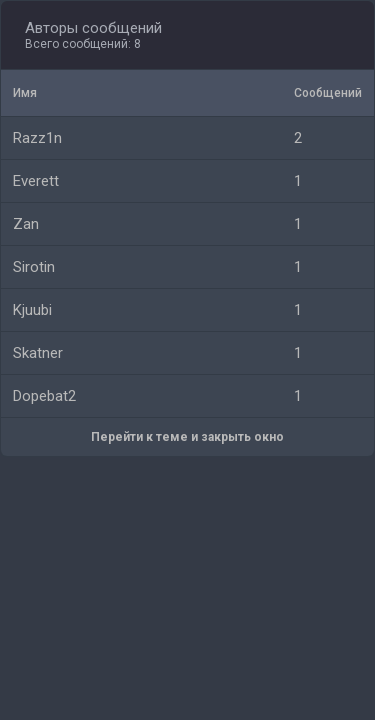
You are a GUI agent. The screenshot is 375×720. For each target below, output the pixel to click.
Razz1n (37, 138)
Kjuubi (32, 310)
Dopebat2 (44, 396)
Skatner (38, 353)
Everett (36, 181)
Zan (26, 224)
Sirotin (34, 267)
